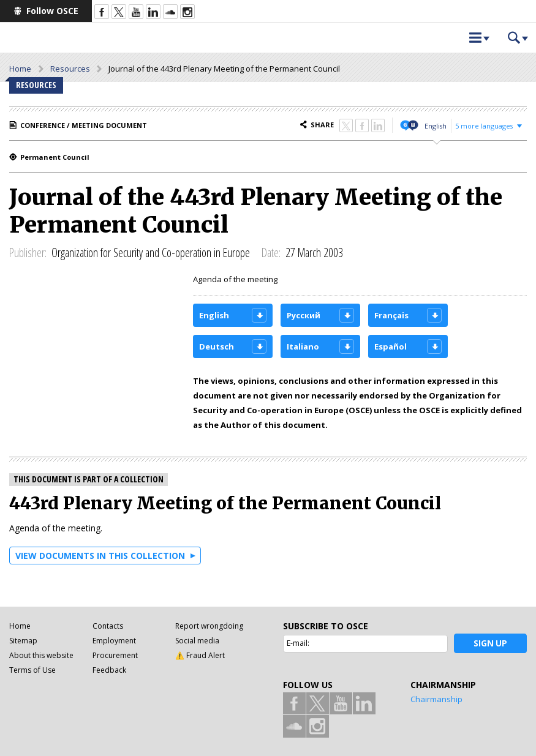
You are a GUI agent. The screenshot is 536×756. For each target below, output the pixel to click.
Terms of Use (32, 670)
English (436, 126)
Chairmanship (436, 699)
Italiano (303, 346)
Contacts (108, 626)
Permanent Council (55, 157)
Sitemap (23, 641)
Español (391, 346)
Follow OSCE (52, 11)
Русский (304, 315)
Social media (197, 641)
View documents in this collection (100, 556)
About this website (41, 655)
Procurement (115, 655)
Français (391, 315)
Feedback (109, 670)
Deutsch (217, 346)
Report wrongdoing (209, 626)
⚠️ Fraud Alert (200, 655)
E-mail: (298, 643)
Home (20, 69)
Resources (70, 69)
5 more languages (484, 126)
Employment (114, 641)
